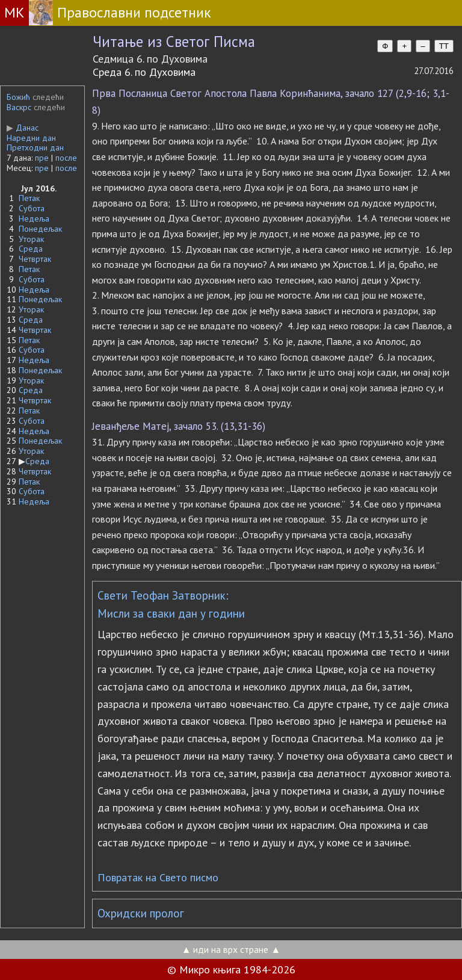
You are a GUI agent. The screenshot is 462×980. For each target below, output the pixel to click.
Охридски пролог (141, 913)
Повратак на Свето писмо (158, 877)
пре (42, 158)
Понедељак (40, 229)
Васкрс (19, 107)
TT (444, 46)
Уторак (31, 239)
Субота (32, 208)
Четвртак (35, 259)
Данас (23, 128)
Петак (29, 198)
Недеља (34, 219)
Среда (31, 249)
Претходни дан (35, 147)
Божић (18, 97)
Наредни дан (31, 138)
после (66, 158)
